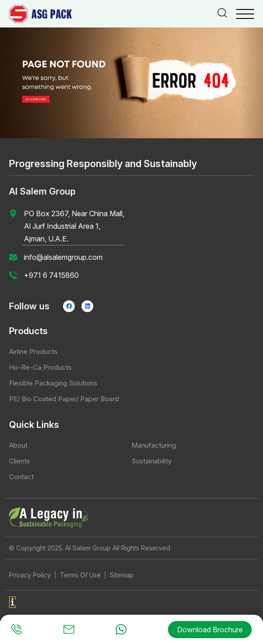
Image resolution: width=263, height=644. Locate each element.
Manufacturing (154, 445)
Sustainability (152, 461)
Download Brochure (210, 630)
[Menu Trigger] (245, 14)
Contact (21, 477)
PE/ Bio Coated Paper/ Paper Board (64, 399)
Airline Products (33, 351)
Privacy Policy (30, 575)
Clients (20, 461)
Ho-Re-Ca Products (40, 367)
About (18, 445)
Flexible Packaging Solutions (53, 383)
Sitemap (122, 575)
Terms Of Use (80, 575)
